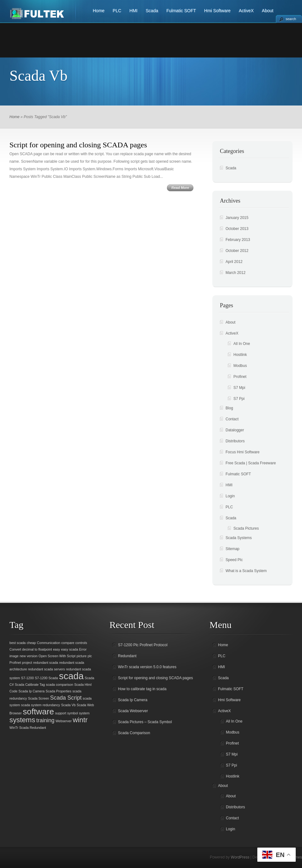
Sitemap (232, 549)
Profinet (240, 377)
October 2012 (237, 251)
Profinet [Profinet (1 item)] (15, 663)
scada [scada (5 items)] (71, 676)
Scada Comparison (134, 733)
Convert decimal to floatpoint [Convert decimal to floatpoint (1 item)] (31, 649)
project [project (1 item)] (27, 663)
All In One (242, 344)
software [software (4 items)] (38, 712)
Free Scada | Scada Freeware (251, 463)
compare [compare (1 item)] (68, 643)
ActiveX (246, 11)
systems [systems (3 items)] (22, 720)
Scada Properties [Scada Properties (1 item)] (59, 691)
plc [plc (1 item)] (90, 656)
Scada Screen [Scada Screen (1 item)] (39, 698)
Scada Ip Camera (133, 700)
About (268, 11)
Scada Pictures (246, 528)
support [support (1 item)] (61, 713)
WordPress (240, 857)
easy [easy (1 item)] (56, 649)
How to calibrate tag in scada (142, 689)
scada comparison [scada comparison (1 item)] (59, 685)
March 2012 (235, 273)
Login (230, 496)
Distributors (235, 441)
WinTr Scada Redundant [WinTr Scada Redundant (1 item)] (28, 728)
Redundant (127, 656)
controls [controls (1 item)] (81, 643)
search (291, 19)
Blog (229, 408)
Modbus (240, 366)
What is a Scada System (246, 571)
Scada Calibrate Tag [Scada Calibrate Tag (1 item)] (30, 685)
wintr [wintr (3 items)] (80, 720)
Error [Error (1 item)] (83, 649)
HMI (134, 11)
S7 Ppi (239, 399)
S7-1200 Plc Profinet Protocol (143, 645)
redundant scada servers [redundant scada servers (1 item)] (46, 669)
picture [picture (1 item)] (81, 656)
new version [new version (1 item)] (28, 656)
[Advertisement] (151, 40)
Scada (152, 11)
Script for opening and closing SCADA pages (78, 145)
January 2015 (237, 218)
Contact (232, 419)
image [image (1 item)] (14, 656)
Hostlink (240, 355)
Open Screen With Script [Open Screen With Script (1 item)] (57, 656)
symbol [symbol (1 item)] (73, 713)
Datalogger (235, 430)
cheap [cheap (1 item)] (31, 643)
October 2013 (237, 229)
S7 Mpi (239, 388)
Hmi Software (217, 11)
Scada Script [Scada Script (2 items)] (66, 698)
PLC (117, 11)
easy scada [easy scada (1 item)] (70, 649)
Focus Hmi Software (243, 452)
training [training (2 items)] (45, 720)
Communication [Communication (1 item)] (48, 643)
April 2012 (234, 262)
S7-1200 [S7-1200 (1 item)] (27, 678)
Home (99, 11)
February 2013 (238, 240)
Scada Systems (239, 538)
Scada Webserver (133, 711)
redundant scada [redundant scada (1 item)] (45, 663)
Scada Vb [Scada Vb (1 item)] (68, 705)
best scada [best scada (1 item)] (18, 643)
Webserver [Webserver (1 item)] (64, 721)
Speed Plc (234, 560)
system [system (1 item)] (84, 713)
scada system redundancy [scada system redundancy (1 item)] (41, 705)
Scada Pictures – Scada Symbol (145, 722)
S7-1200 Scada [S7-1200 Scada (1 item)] (46, 678)
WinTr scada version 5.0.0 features (147, 667)
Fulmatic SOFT (181, 11)
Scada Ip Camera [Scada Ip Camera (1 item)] (32, 691)
